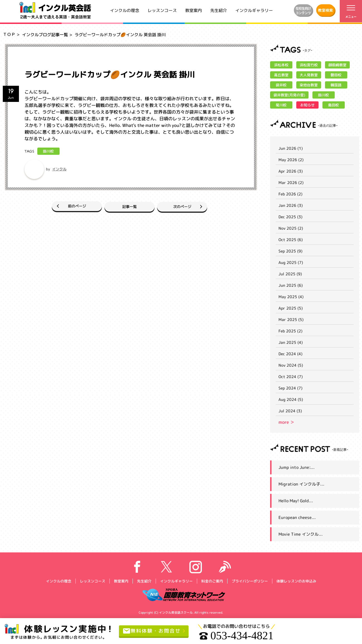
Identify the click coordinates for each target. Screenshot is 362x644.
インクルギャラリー (254, 10)
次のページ (195, 206)
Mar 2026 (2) (291, 183)
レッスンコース (162, 10)
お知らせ (307, 105)
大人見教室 (309, 75)
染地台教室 (309, 85)
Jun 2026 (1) (291, 148)
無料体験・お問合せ (154, 631)
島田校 (333, 105)
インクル (59, 169)
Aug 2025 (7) (291, 262)
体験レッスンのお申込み (296, 581)
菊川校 (281, 105)
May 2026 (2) (291, 160)
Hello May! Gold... (296, 501)
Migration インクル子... (301, 484)
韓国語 (336, 85)
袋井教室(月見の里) (289, 95)
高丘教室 (281, 75)
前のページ (63, 206)
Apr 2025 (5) (291, 308)
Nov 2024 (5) (291, 365)
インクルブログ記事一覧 (45, 35)
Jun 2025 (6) (291, 285)
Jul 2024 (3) (290, 411)
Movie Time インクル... (301, 534)
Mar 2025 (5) (291, 319)
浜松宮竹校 (309, 65)
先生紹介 (219, 10)
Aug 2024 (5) (291, 399)
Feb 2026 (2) (290, 194)
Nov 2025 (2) (291, 228)
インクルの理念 (125, 10)
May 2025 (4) (291, 297)
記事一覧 (129, 206)
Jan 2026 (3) (291, 205)
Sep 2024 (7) (290, 388)
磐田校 (336, 75)
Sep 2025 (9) (290, 251)
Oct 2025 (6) (291, 240)
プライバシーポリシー (250, 581)
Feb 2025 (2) (290, 331)
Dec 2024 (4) (290, 354)
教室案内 (194, 10)
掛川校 (48, 151)
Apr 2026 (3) (291, 171)
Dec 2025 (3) (290, 217)
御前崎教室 (337, 65)
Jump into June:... (297, 467)
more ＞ (286, 422)
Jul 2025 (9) (290, 274)
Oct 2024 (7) (291, 377)
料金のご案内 (212, 581)
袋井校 (281, 85)
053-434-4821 (240, 636)
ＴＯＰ (9, 34)
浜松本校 (281, 65)
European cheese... (297, 517)
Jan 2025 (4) (291, 342)
